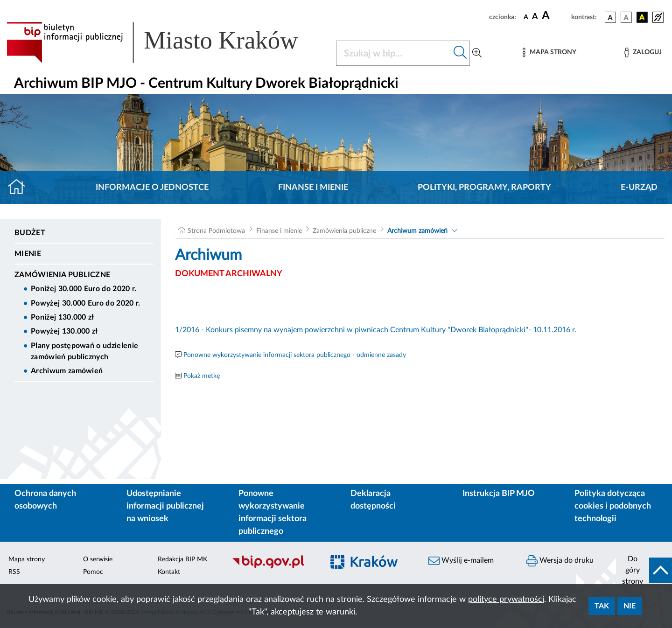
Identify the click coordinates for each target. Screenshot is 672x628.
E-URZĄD (639, 188)
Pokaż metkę (202, 376)
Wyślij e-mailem (461, 561)
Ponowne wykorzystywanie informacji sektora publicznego (273, 513)
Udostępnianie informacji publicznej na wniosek (165, 506)
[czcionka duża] (555, 16)
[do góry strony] (644, 570)
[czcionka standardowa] (526, 17)
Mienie (28, 254)
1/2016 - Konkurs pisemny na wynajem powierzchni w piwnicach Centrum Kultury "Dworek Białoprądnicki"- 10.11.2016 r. (377, 330)
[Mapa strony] (549, 52)
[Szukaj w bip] (460, 53)
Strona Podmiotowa (216, 231)
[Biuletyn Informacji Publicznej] (273, 567)
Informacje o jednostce (152, 188)
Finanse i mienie (313, 188)
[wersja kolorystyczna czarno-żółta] (642, 17)
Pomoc (93, 572)
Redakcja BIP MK (182, 559)
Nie (630, 606)
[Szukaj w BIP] (394, 53)
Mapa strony (27, 559)
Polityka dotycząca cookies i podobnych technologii (613, 506)
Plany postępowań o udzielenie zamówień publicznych (84, 351)
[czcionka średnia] (535, 17)
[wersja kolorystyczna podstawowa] (610, 17)
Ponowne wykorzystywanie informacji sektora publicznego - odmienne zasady (295, 355)
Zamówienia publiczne (62, 275)
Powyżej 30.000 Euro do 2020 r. (86, 303)
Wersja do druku (560, 561)
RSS (14, 572)
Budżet (30, 233)
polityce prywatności (506, 600)
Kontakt (169, 572)
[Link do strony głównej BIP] (166, 42)
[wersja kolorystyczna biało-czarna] (626, 17)
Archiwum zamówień (67, 371)
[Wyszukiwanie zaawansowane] (477, 53)
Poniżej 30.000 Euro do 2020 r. (84, 289)
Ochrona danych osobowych (45, 500)
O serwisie (98, 559)
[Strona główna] (20, 188)
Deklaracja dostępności (373, 500)
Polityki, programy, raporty (484, 188)
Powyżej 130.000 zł (64, 331)
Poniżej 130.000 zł (63, 317)
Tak (602, 606)
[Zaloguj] (643, 52)
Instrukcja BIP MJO (499, 494)
